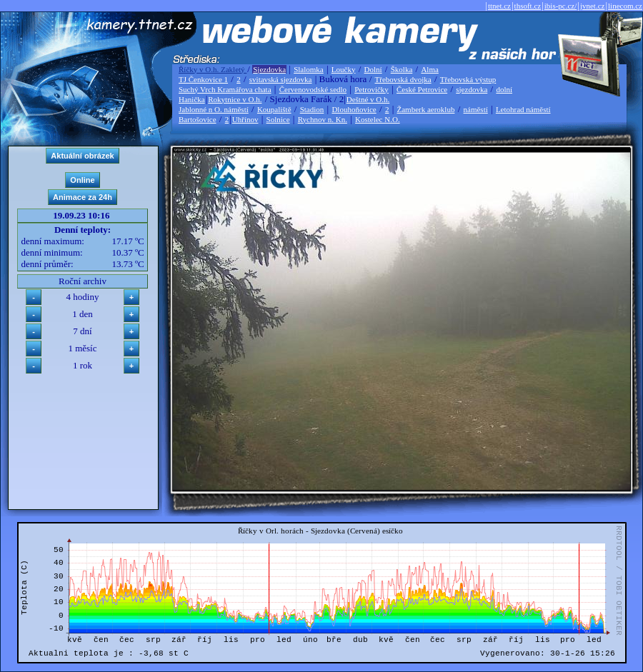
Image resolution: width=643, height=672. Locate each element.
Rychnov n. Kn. (323, 119)
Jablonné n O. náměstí (214, 109)
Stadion (312, 109)
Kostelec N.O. (378, 119)
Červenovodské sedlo (313, 89)
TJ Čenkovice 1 (203, 79)
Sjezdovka (269, 69)
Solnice (278, 119)
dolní (504, 89)
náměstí (476, 109)
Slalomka (309, 69)
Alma (429, 69)
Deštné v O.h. (368, 99)
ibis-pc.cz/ (561, 6)
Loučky (344, 69)
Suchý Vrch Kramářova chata (225, 89)
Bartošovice (198, 119)
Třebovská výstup (468, 79)
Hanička (192, 99)
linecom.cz (625, 6)
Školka (402, 69)
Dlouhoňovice (354, 109)
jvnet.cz (593, 6)
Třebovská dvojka (403, 79)
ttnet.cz (499, 6)
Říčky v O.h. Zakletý (213, 69)
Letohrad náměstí (523, 109)
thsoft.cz (528, 6)
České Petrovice (422, 89)
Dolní (373, 69)
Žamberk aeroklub (425, 109)
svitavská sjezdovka (281, 79)
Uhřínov (245, 119)
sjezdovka (472, 89)
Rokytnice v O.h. (235, 99)
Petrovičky (372, 89)
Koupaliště (274, 109)
